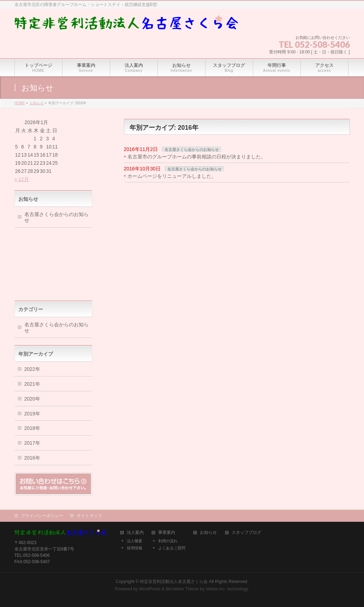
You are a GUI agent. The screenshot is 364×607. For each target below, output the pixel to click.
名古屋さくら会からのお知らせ (192, 150)
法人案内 (135, 533)
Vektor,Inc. (216, 589)
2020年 (32, 399)
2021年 (32, 384)
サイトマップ (89, 516)
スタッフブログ (246, 533)
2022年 (32, 369)
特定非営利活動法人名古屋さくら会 (174, 582)
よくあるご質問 (172, 548)
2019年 (32, 414)
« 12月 (22, 179)
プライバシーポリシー (42, 516)
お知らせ (208, 533)
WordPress (150, 589)
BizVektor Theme (182, 589)
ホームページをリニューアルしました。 (172, 176)
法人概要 (135, 541)
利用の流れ (168, 541)
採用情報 (135, 548)
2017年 (32, 443)
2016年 (32, 458)
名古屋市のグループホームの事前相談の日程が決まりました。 (197, 157)
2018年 (32, 428)
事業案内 (167, 533)
